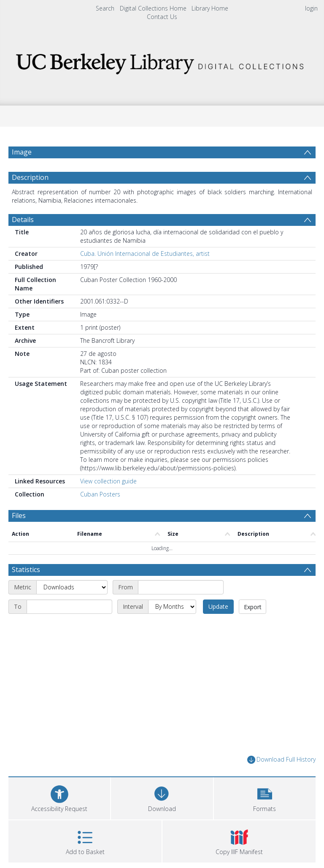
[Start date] (181, 587)
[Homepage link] (162, 61)
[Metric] (72, 587)
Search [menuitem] (105, 8)
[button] (265, 797)
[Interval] (172, 607)
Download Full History (281, 760)
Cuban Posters (100, 494)
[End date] (69, 607)
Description (30, 177)
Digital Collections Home (153, 8)
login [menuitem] (311, 8)
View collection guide (108, 481)
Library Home (210, 8)
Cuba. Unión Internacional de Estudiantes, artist (145, 254)
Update (218, 606)
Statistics (26, 570)
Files (19, 515)
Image (22, 152)
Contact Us (162, 17)
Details (23, 220)
